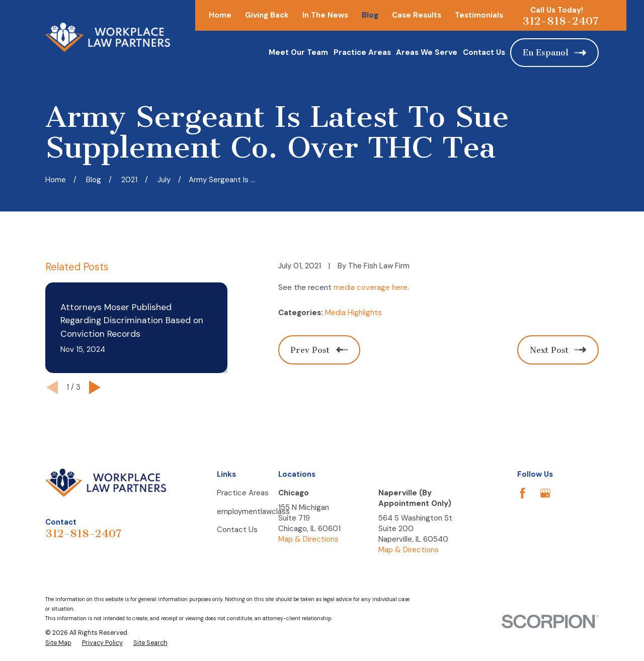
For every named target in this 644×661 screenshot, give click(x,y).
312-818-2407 (560, 21)
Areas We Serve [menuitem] (427, 52)
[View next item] (95, 387)
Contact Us (237, 530)
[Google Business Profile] (545, 493)
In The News (325, 15)
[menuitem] (58, 643)
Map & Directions (308, 539)
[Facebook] (522, 493)
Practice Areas (243, 493)
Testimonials (479, 15)
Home (220, 15)
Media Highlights (353, 313)
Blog (370, 15)
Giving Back (267, 15)
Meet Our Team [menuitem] (298, 52)
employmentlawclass (253, 511)
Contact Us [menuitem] (484, 52)
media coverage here (371, 287)
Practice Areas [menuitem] (362, 52)
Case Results (417, 15)
